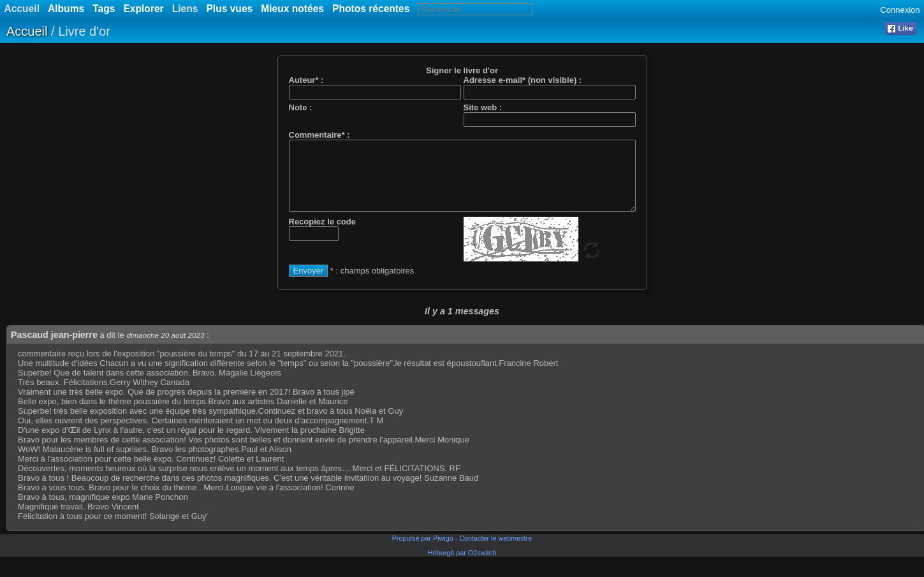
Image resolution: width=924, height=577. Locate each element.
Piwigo (443, 551)
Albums (66, 9)
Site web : (483, 107)
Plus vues (229, 9)
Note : (301, 107)
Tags (104, 9)
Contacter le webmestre (495, 551)
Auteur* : (306, 80)
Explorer (143, 9)
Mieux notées (292, 9)
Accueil (27, 31)
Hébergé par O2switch (462, 566)
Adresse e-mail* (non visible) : (523, 80)
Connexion (900, 10)
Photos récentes (371, 9)
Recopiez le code (322, 235)
